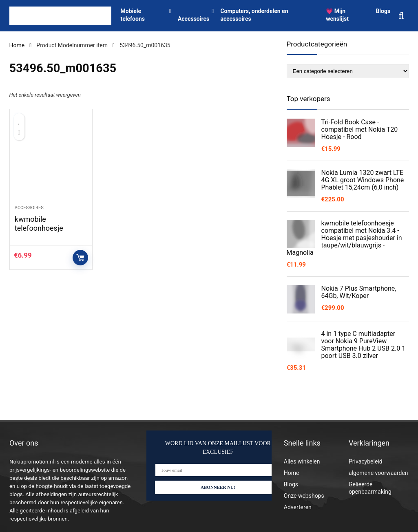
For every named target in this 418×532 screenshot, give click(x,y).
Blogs (383, 11)
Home (17, 45)
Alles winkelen (302, 461)
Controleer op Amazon (80, 258)
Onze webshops (304, 496)
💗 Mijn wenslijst (337, 15)
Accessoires (194, 19)
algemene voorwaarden (378, 473)
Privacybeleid (366, 461)
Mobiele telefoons (133, 15)
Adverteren (298, 507)
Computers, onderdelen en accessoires (254, 15)
